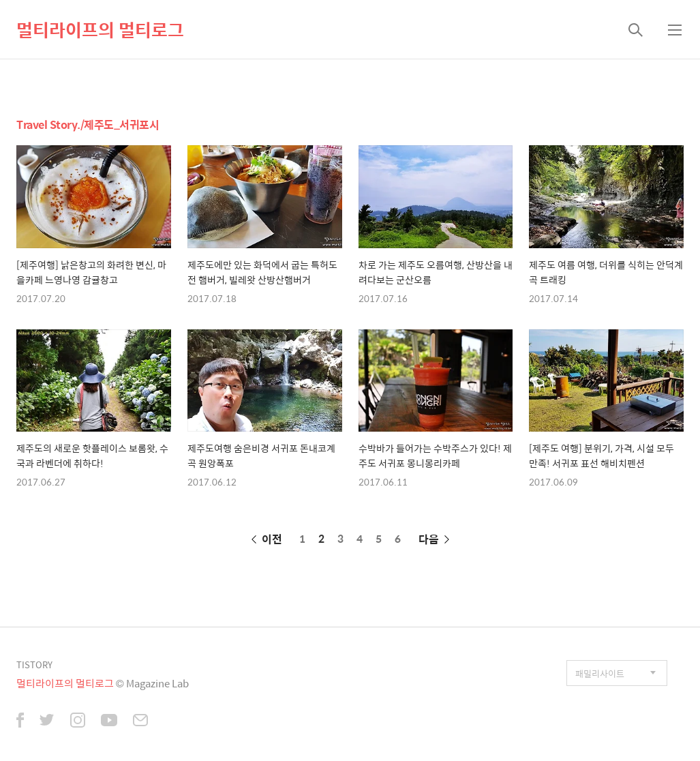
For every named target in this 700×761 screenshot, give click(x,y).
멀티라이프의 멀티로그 (100, 29)
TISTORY (34, 665)
